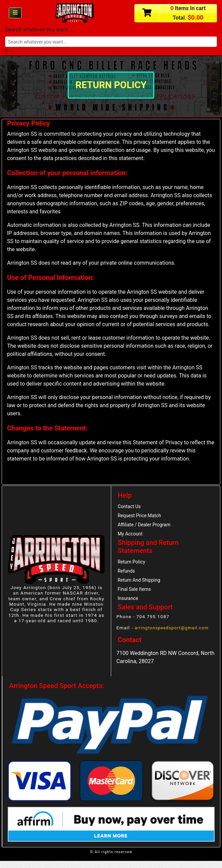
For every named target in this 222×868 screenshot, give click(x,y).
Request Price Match (141, 517)
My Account (131, 537)
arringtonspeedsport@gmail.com (175, 635)
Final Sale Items (136, 596)
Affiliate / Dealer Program (147, 527)
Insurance (129, 605)
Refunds (127, 576)
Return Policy (133, 565)
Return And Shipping (141, 585)
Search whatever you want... (39, 30)
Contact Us (131, 507)
